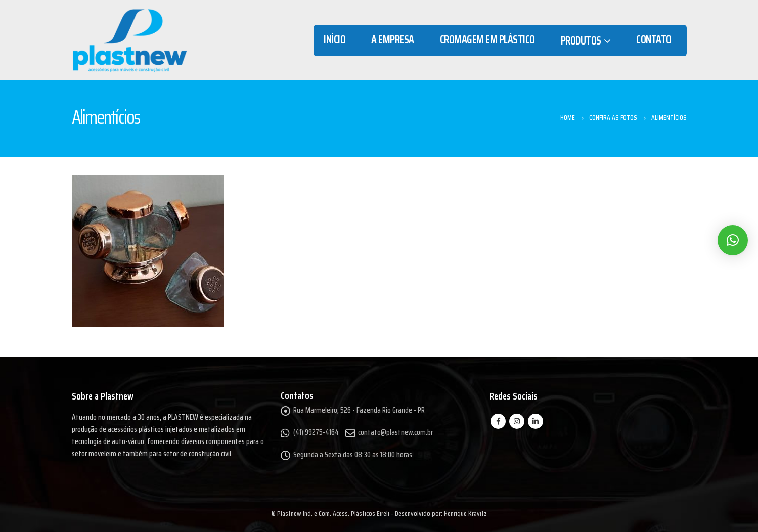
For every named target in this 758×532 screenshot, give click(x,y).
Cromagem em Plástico (487, 40)
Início (335, 40)
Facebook (498, 421)
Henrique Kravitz (465, 513)
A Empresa (393, 40)
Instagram (517, 421)
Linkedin (536, 421)
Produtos (581, 41)
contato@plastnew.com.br (395, 432)
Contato (654, 40)
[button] (733, 240)
